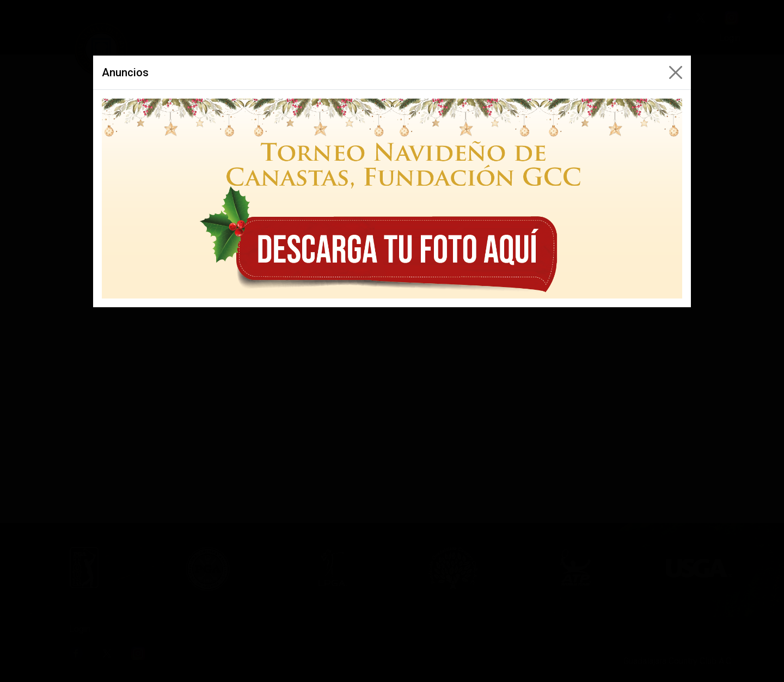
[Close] (676, 72)
